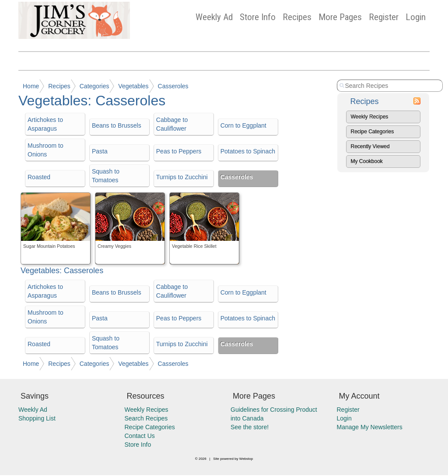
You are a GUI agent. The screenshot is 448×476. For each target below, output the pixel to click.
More (340, 17)
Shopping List (37, 418)
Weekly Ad (214, 17)
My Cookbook (367, 161)
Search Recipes (146, 418)
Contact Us (140, 436)
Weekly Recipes (370, 117)
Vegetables (133, 86)
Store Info (258, 17)
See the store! (250, 427)
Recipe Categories (373, 132)
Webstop (246, 459)
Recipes (297, 17)
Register (384, 17)
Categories (94, 86)
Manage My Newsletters (370, 427)
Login (416, 17)
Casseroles (173, 86)
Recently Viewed (370, 146)
